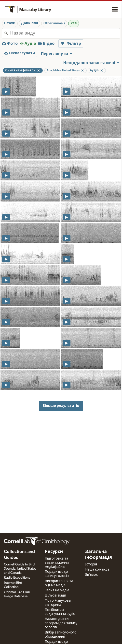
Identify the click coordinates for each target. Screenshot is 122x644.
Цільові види (55, 596)
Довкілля (29, 23)
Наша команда (97, 570)
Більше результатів (61, 406)
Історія (91, 564)
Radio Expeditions (17, 578)
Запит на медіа (57, 590)
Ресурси (54, 552)
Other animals (54, 23)
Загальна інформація (99, 555)
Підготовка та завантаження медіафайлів (57, 563)
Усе (74, 23)
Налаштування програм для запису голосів (61, 623)
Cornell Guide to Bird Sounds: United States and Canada (20, 569)
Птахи (10, 23)
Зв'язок (91, 575)
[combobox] (65, 33)
